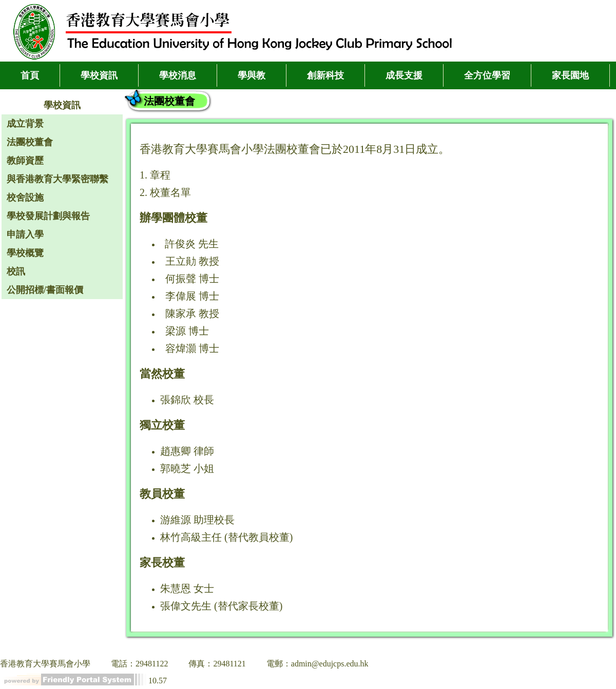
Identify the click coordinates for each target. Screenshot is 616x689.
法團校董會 (30, 142)
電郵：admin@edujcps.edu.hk (317, 664)
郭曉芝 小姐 (187, 468)
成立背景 (25, 124)
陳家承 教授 (192, 313)
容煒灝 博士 (192, 348)
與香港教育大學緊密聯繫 (57, 179)
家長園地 (570, 75)
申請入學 (25, 234)
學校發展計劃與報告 (48, 216)
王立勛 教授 (192, 261)
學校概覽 (25, 253)
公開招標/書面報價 (45, 290)
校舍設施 (25, 198)
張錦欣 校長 (187, 400)
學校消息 (178, 75)
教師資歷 (25, 161)
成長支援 (404, 75)
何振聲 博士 (192, 279)
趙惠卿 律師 (187, 451)
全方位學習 (487, 75)
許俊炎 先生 (192, 244)
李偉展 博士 (192, 296)
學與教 (252, 75)
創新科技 (325, 75)
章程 (160, 175)
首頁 (30, 75)
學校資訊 (99, 75)
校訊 (16, 271)
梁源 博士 (187, 331)
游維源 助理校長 (197, 520)
